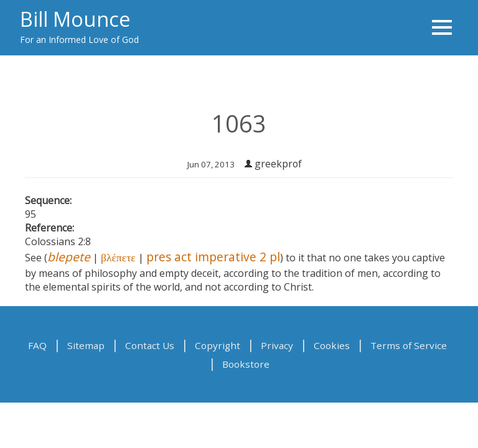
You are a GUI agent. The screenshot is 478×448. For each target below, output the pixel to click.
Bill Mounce (75, 19)
